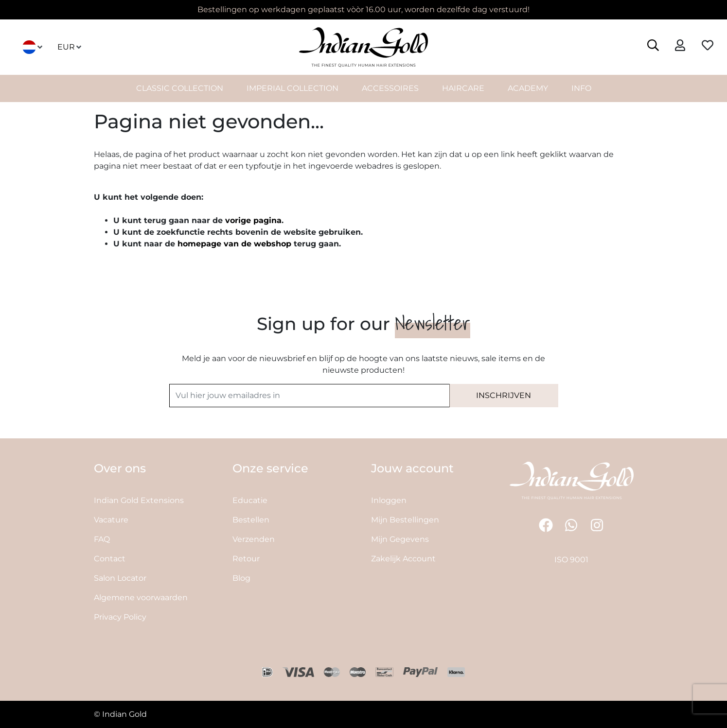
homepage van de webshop (234, 244)
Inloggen (389, 500)
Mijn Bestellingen (405, 520)
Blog (241, 578)
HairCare (463, 88)
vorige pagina (253, 220)
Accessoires (390, 88)
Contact (110, 559)
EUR (70, 47)
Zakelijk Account (403, 559)
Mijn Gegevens (400, 539)
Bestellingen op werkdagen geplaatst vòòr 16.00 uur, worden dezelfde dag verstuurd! (363, 9)
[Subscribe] (504, 396)
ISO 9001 (571, 560)
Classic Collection (180, 88)
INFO (581, 88)
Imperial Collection (293, 88)
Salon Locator (120, 578)
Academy (528, 88)
